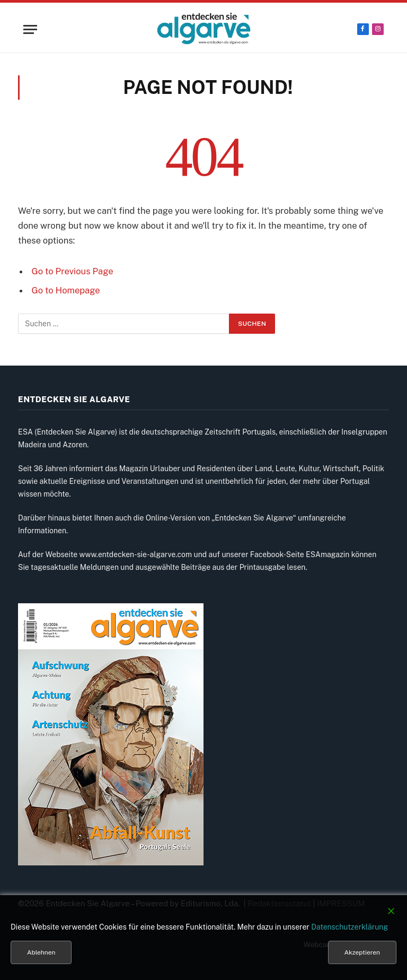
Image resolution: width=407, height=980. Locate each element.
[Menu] (30, 29)
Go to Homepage (66, 290)
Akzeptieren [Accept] (362, 952)
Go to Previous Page (73, 271)
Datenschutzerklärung (350, 927)
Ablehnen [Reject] (41, 952)
